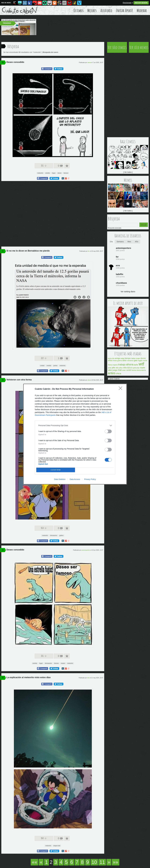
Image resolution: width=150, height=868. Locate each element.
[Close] (121, 389)
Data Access (75, 479)
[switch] (108, 431)
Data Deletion (60, 479)
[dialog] (75, 434)
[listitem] (75, 425)
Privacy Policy (90, 479)
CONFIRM (56, 470)
